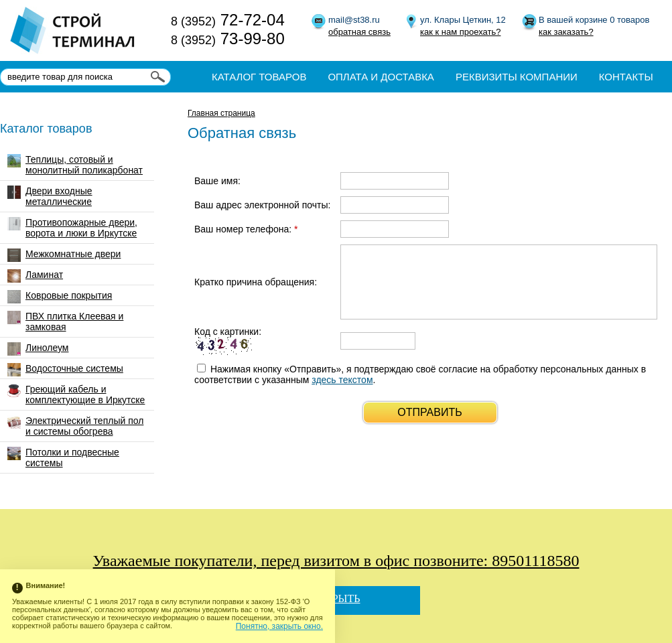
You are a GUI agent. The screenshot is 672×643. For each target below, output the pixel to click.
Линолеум (38, 349)
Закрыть (336, 598)
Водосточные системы (65, 370)
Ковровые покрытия (60, 297)
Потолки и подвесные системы (63, 457)
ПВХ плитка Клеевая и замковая (65, 321)
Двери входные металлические (50, 196)
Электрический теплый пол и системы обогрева (75, 426)
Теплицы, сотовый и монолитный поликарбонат (75, 165)
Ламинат (35, 276)
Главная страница (221, 113)
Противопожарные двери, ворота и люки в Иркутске (72, 228)
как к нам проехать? (460, 32)
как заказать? (566, 32)
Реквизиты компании (517, 77)
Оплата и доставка (381, 77)
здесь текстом (342, 380)
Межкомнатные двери (64, 255)
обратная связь (359, 32)
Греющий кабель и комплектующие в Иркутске (76, 395)
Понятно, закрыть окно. (279, 626)
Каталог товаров (259, 77)
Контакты (626, 77)
